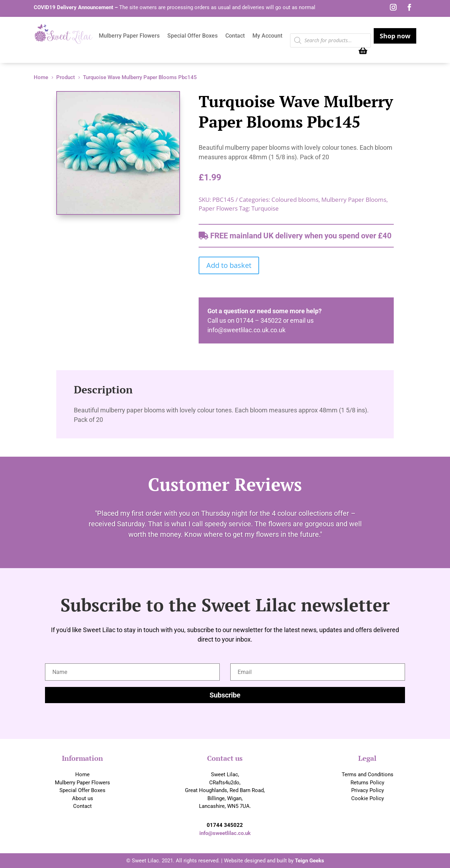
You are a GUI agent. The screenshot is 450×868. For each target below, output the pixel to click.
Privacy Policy (368, 790)
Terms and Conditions (368, 774)
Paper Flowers (218, 208)
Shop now (395, 36)
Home (82, 774)
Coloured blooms (295, 200)
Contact (235, 36)
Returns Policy (367, 783)
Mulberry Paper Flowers (129, 36)
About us (83, 798)
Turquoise (265, 208)
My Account (267, 36)
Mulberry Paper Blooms (354, 200)
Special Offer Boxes (192, 36)
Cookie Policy (368, 798)
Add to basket (229, 265)
